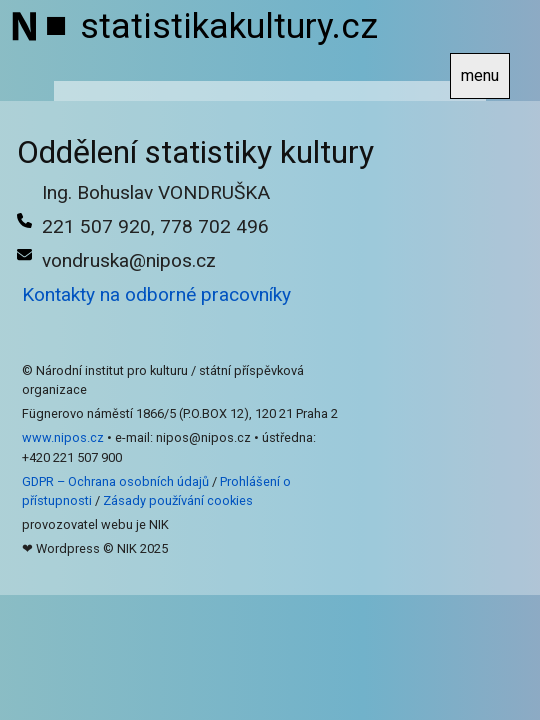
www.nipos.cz (63, 437)
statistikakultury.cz (229, 26)
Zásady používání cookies (178, 500)
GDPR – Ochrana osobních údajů (115, 481)
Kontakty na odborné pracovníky (156, 294)
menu (480, 75)
